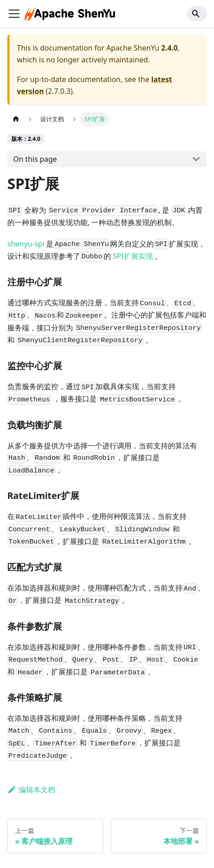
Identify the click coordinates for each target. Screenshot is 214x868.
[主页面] (16, 119)
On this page (35, 159)
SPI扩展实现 (133, 256)
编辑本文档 (31, 790)
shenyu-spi (26, 244)
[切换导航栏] (14, 14)
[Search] (197, 14)
